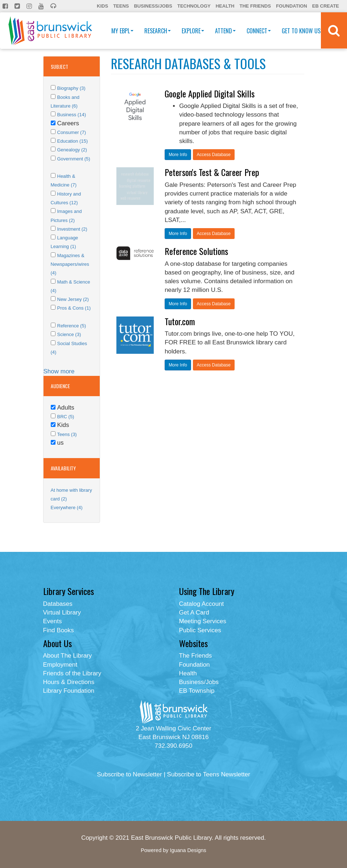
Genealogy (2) (72, 150)
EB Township (197, 691)
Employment (60, 665)
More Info (178, 155)
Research (158, 31)
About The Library (68, 656)
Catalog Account (202, 604)
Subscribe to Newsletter (129, 774)
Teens (121, 6)
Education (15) (73, 141)
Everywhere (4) (67, 508)
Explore (193, 31)
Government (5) (74, 159)
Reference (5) (72, 326)
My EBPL (122, 31)
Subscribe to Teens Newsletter (209, 774)
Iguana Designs (188, 850)
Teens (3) (67, 434)
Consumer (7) (72, 132)
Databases (58, 604)
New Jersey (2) (73, 299)
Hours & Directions (69, 682)
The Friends (255, 6)
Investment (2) (72, 229)
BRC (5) (66, 417)
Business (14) (72, 115)
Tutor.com (180, 321)
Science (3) (69, 334)
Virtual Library (62, 613)
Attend (225, 31)
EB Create (326, 6)
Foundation (292, 6)
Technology (194, 6)
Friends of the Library (72, 673)
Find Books (59, 630)
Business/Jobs (153, 6)
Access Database (214, 155)
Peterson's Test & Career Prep (212, 172)
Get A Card (194, 613)
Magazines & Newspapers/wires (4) (70, 264)
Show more (59, 371)
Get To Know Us (303, 31)
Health (225, 6)
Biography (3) (71, 88)
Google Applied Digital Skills (210, 93)
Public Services (200, 630)
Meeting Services (203, 621)
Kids (102, 6)
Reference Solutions (196, 251)
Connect (259, 31)
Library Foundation (69, 691)
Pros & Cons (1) (74, 308)
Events (53, 621)
